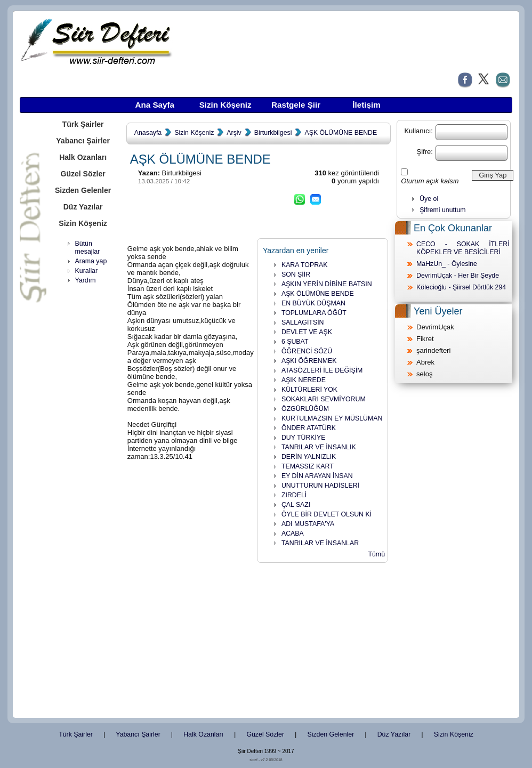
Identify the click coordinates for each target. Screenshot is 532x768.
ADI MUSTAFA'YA (308, 524)
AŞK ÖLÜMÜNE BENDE (341, 133)
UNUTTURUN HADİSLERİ (320, 486)
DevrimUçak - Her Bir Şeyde (458, 276)
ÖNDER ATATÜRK (309, 428)
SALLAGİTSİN (303, 322)
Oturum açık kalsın (430, 181)
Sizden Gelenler (83, 190)
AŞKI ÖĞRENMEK (309, 361)
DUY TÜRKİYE (304, 438)
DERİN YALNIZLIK (309, 457)
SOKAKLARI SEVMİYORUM (324, 399)
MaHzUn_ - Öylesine (447, 264)
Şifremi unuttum (442, 210)
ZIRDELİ (294, 495)
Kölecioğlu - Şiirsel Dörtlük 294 (461, 287)
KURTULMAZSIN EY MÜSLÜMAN (332, 418)
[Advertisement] (86, 453)
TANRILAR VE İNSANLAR (320, 543)
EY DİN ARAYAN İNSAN (317, 476)
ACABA (293, 533)
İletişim (366, 105)
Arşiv (234, 133)
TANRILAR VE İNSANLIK (319, 447)
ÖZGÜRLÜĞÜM (305, 409)
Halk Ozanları (83, 157)
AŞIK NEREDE (304, 380)
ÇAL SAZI (296, 505)
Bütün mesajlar (88, 248)
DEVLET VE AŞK (307, 332)
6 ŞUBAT (295, 342)
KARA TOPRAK (305, 265)
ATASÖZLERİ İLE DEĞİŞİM (322, 370)
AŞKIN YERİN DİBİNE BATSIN (327, 284)
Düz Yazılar (83, 207)
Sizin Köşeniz (225, 105)
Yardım (86, 280)
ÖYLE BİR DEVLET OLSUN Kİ (327, 514)
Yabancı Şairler (83, 141)
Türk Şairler (83, 124)
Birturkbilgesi (273, 133)
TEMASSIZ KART (308, 466)
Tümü (376, 554)
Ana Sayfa (155, 105)
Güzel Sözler (83, 174)
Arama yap (91, 261)
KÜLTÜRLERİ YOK (309, 390)
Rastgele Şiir (296, 105)
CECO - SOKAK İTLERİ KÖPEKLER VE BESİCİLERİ (463, 248)
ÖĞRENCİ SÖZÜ (307, 351)
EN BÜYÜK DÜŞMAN (313, 303)
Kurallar (87, 271)
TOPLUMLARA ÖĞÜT (314, 313)
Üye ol (429, 199)
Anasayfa (148, 133)
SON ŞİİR (296, 274)
